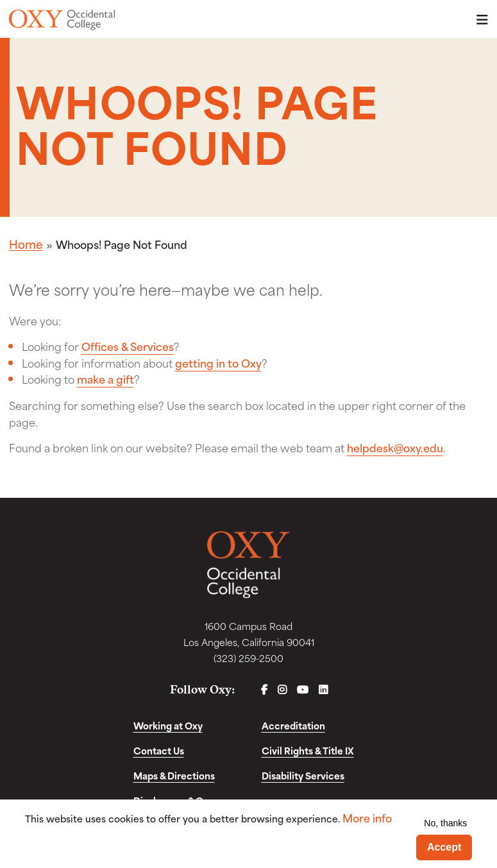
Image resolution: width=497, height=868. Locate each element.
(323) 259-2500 (248, 658)
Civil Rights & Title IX (308, 750)
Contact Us (159, 750)
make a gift (105, 379)
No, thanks (445, 823)
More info (367, 818)
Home (26, 244)
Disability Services (303, 775)
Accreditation (293, 725)
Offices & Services (128, 346)
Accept (444, 847)
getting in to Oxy (218, 362)
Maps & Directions (174, 775)
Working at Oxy (168, 725)
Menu (478, 20)
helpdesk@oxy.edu (395, 447)
